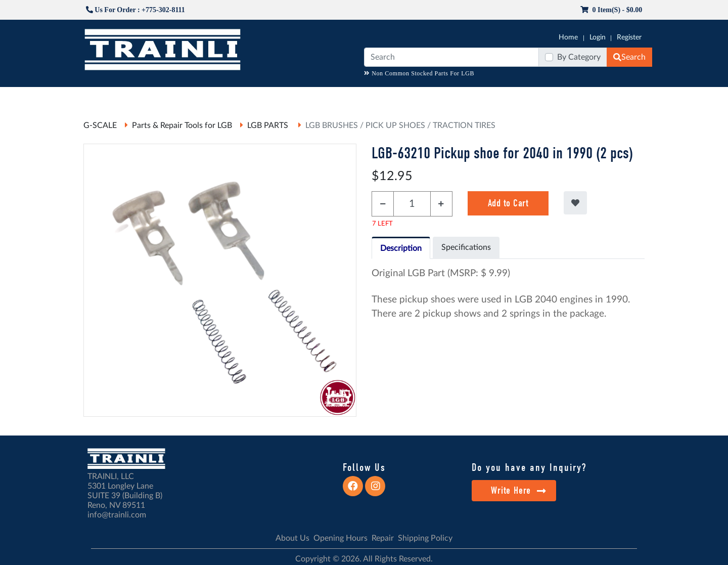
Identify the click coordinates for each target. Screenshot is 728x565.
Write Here (518, 490)
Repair (383, 538)
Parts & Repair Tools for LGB (182, 125)
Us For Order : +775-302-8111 (135, 10)
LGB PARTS (269, 125)
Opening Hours (340, 538)
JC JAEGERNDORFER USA (218, 97)
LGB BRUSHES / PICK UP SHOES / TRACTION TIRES (400, 125)
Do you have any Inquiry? (529, 467)
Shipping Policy (425, 538)
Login (598, 37)
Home (568, 37)
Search (629, 57)
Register (629, 37)
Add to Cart (508, 203)
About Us (292, 538)
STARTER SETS (577, 97)
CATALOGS (148, 97)
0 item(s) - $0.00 (611, 10)
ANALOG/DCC (344, 97)
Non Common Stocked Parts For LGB (419, 73)
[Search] (451, 57)
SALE (535, 97)
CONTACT (627, 97)
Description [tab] (401, 248)
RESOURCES (290, 97)
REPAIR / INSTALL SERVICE (420, 97)
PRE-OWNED (495, 97)
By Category (579, 57)
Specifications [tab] (466, 247)
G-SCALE (99, 97)
